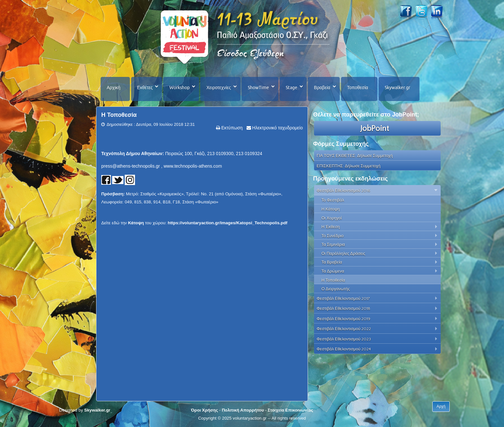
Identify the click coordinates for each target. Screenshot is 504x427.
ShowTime (258, 88)
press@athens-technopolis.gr (130, 166)
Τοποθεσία (358, 88)
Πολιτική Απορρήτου (243, 410)
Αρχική (114, 88)
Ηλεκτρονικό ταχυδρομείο (277, 128)
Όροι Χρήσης (204, 410)
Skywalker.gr (397, 88)
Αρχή (441, 406)
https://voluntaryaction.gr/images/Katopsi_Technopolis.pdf (228, 223)
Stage (292, 88)
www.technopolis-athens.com (193, 166)
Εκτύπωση (231, 128)
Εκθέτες (145, 88)
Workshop (180, 88)
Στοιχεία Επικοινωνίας (290, 410)
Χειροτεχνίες (219, 88)
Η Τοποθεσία (119, 115)
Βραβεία (322, 88)
